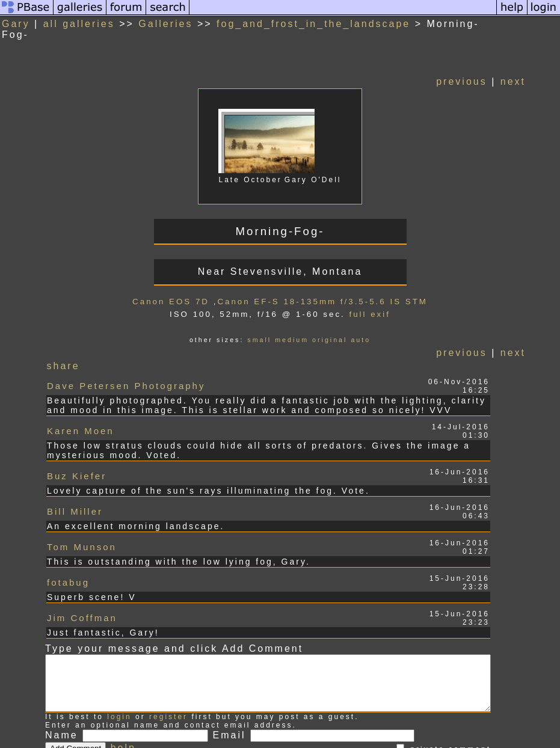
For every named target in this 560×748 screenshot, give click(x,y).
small (274, 329)
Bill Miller (75, 478)
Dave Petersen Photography (126, 372)
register (168, 670)
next (543, 71)
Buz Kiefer (77, 449)
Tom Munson (82, 507)
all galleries (79, 24)
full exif (384, 303)
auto (376, 329)
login (119, 670)
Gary (16, 24)
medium (307, 329)
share (64, 355)
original (345, 329)
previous (491, 71)
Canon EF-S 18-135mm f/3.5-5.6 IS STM (337, 291)
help (123, 701)
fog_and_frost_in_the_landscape (313, 24)
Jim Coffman (82, 564)
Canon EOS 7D (186, 291)
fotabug (68, 535)
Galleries (165, 24)
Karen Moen (81, 410)
